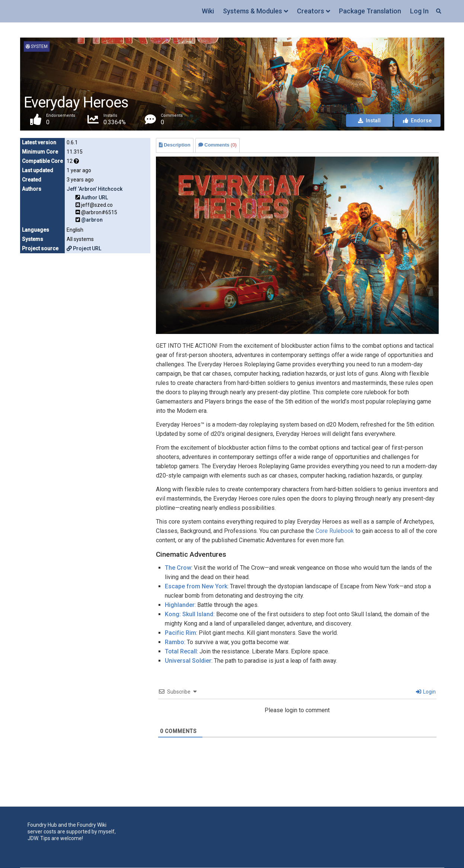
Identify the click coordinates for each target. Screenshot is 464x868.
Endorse (417, 120)
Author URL (95, 197)
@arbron (92, 220)
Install (369, 120)
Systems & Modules (252, 11)
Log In (419, 11)
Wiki (208, 11)
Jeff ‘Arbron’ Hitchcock (95, 189)
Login (426, 692)
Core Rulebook (335, 531)
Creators (311, 11)
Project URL (84, 248)
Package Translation (370, 11)
